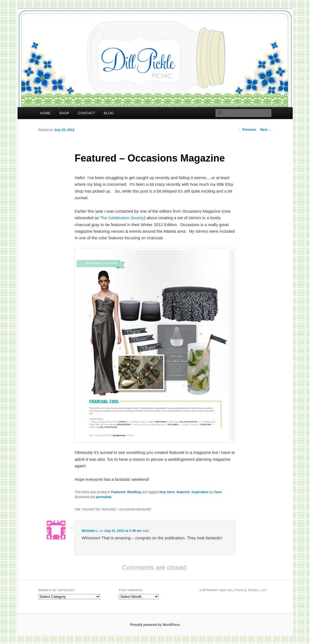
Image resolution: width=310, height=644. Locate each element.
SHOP (64, 113)
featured (183, 492)
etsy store (167, 492)
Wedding (134, 492)
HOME (45, 113)
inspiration (200, 492)
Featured (118, 492)
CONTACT (87, 113)
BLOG (109, 113)
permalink (104, 497)
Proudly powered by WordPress (155, 625)
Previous (247, 130)
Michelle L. (90, 531)
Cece (218, 492)
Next (266, 130)
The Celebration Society (122, 218)
